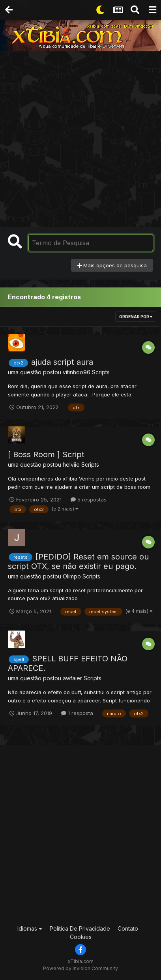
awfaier (72, 678)
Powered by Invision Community (80, 968)
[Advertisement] (80, 136)
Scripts (101, 372)
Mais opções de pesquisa (112, 265)
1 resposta (77, 713)
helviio (71, 465)
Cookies (81, 937)
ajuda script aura (62, 362)
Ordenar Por (136, 317)
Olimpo (72, 576)
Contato (128, 928)
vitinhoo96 (77, 372)
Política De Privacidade (80, 928)
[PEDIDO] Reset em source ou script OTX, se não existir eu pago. (78, 561)
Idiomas (30, 928)
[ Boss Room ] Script (46, 454)
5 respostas (89, 499)
